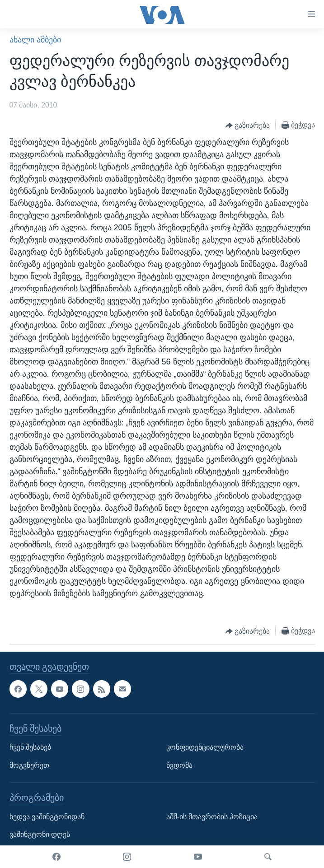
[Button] (248, 126)
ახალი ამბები (35, 40)
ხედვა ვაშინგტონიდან (47, 817)
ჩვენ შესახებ (30, 747)
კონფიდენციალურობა (205, 747)
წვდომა (179, 765)
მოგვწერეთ (29, 765)
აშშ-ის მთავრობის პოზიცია (212, 817)
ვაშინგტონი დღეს (40, 835)
